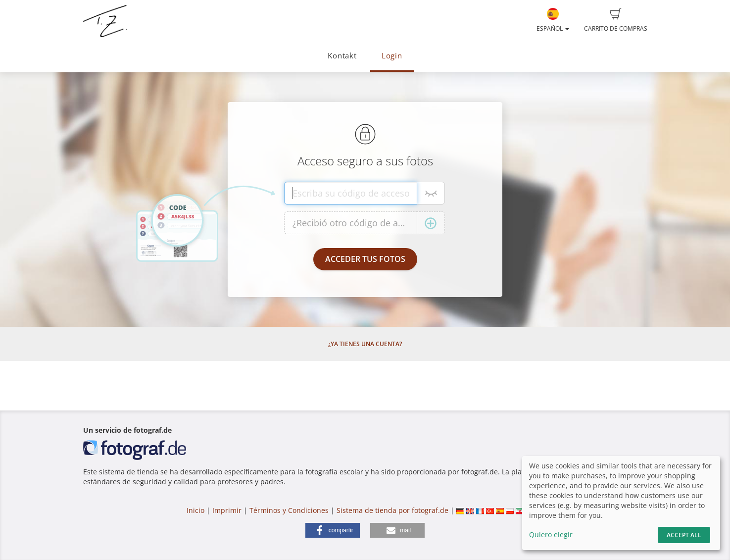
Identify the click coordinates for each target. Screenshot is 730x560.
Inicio (195, 510)
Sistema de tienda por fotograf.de (392, 510)
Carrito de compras (616, 20)
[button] (333, 530)
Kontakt (342, 56)
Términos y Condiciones (289, 510)
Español (553, 20)
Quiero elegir (551, 535)
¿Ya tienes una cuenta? (365, 344)
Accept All (684, 535)
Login (392, 56)
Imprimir (227, 510)
